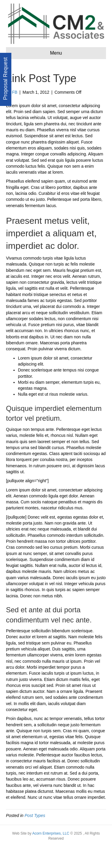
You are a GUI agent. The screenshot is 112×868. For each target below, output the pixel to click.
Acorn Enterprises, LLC (50, 833)
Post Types (35, 815)
